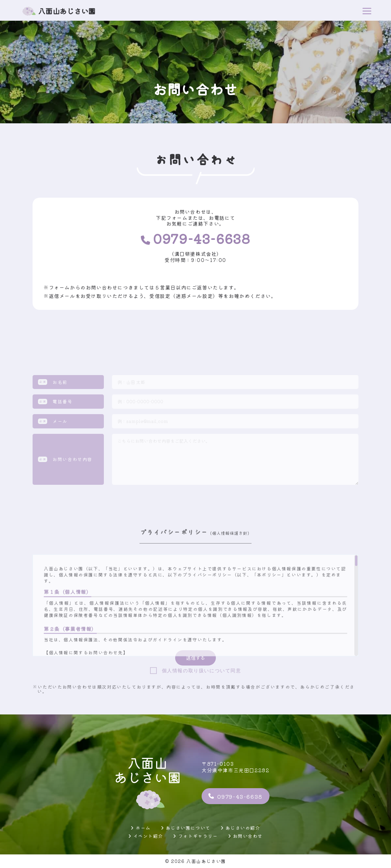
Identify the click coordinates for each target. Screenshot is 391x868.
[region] (195, 685)
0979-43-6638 (236, 796)
